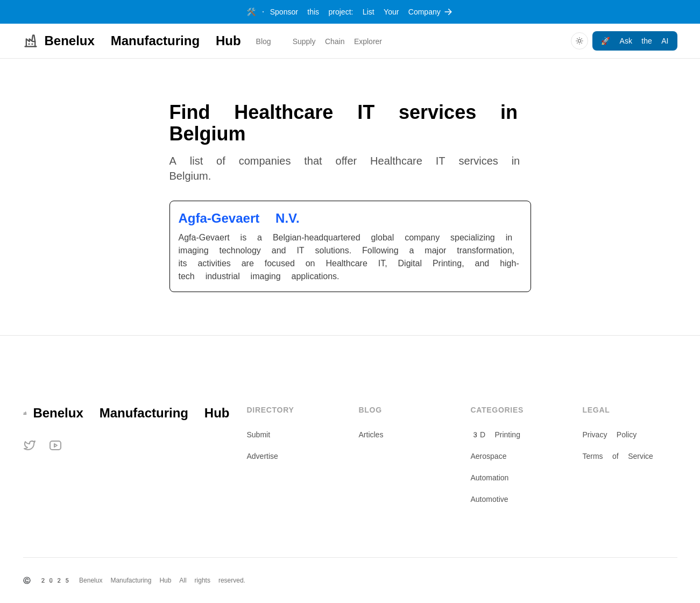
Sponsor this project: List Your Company (350, 12)
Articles (371, 435)
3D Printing (496, 435)
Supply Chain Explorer (337, 41)
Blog (264, 41)
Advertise (263, 456)
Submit (259, 435)
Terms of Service (618, 456)
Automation (490, 478)
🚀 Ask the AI (635, 41)
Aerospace (489, 456)
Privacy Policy (610, 435)
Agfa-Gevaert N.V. (239, 218)
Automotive (490, 499)
